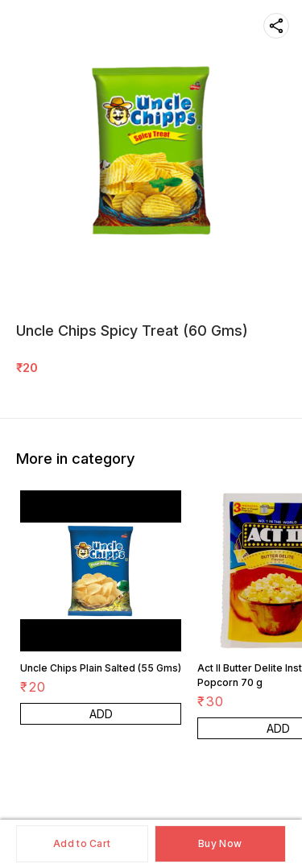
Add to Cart (82, 843)
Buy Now (220, 843)
